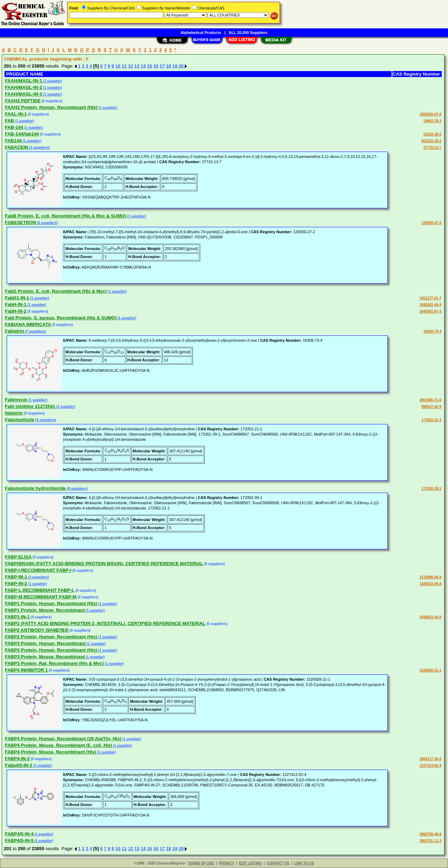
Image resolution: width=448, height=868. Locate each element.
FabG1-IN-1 (17, 298)
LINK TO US (304, 863)
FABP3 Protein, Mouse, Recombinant (45, 657)
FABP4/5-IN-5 (19, 841)
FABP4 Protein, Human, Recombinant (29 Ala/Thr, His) (63, 739)
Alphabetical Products (201, 33)
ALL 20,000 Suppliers (248, 33)
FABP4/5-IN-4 (19, 834)
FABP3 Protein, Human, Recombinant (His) (51, 650)
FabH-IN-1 (16, 304)
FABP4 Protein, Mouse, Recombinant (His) (51, 752)
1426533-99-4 (430, 584)
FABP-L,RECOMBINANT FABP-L (40, 590)
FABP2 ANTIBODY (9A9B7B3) (37, 630)
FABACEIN (16, 147)
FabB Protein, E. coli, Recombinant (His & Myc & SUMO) (65, 216)
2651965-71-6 (430, 400)
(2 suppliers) (38, 577)
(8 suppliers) (77, 489)
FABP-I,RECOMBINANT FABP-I (38, 570)
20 (181, 66)
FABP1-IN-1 (17, 617)
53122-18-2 (432, 134)
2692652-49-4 (430, 305)
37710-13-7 (432, 148)
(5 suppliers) (47, 223)
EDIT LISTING (250, 863)
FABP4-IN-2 (17, 759)
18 (168, 66)
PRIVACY (226, 863)
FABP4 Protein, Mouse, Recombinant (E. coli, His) (58, 745)
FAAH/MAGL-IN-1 (23, 81)
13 (137, 66)
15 (149, 66)
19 (175, 66)
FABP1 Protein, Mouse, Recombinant (45, 610)
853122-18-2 (431, 141)
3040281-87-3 (430, 311)
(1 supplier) (52, 81)
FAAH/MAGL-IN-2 (23, 87)
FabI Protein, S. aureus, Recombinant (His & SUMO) (61, 318)
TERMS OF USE (201, 863)
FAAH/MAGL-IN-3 (23, 94)
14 (143, 66)
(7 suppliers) (35, 331)
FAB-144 (14, 127)
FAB (9, 121)
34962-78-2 (432, 121)
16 (156, 66)
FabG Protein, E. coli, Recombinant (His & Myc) (56, 291)
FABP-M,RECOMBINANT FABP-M (41, 597)
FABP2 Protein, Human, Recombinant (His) (51, 637)
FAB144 (13, 141)
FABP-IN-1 (16, 577)
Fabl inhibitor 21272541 (30, 406)
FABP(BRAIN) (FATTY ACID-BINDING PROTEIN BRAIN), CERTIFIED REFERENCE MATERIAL (104, 564)
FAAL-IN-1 (16, 114)
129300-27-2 (431, 223)
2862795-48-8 (430, 834)
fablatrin (14, 413)
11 (124, 66)
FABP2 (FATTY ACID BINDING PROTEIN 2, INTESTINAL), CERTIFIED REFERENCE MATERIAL (105, 623)
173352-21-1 (431, 420)
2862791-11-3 (430, 841)
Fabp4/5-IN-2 (19, 765)
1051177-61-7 (430, 298)
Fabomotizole (20, 420)
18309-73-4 (432, 331)
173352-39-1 (431, 489)
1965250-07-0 (430, 114)
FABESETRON (20, 223)
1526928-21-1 (430, 670)
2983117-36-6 (430, 759)
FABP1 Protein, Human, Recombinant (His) (51, 603)
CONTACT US (278, 863)
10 (118, 66)
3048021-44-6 (430, 617)
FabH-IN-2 (16, 311)
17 (162, 66)
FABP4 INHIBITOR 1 (26, 670)
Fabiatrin (15, 331)
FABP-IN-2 (16, 584)
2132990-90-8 (430, 577)
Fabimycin (16, 400)
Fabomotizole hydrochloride (35, 488)
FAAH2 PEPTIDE (23, 101)
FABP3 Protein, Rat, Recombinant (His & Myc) (54, 663)
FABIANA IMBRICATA (28, 324)
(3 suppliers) (39, 148)
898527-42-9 (431, 407)
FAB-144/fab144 (22, 134)
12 (131, 66)
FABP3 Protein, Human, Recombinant (45, 643)
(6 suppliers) (45, 420)
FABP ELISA (18, 557)
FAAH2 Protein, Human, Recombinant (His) (51, 107)
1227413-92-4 (430, 766)
